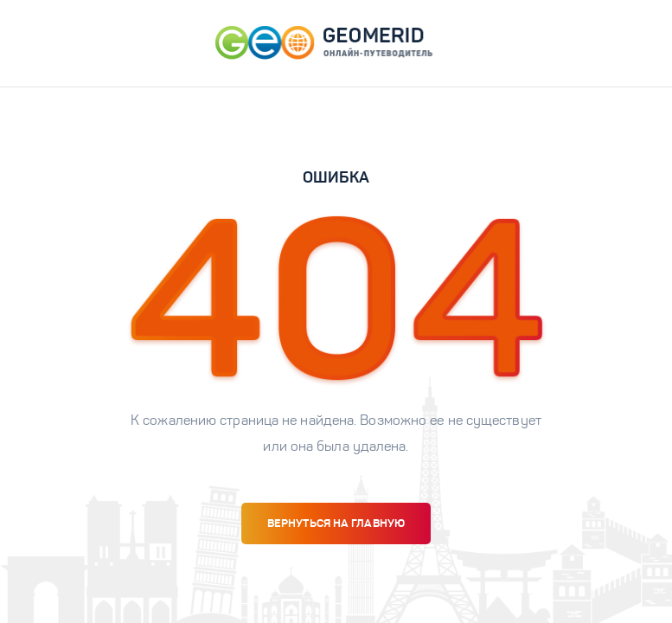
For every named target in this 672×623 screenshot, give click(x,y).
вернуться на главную (336, 523)
